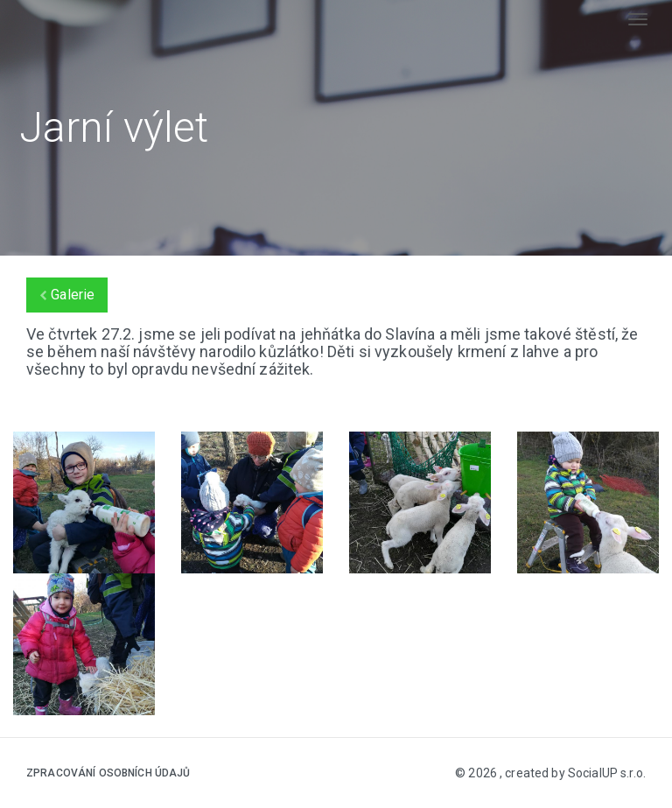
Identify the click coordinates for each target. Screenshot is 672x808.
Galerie (67, 295)
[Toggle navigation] (638, 19)
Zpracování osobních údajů (108, 773)
